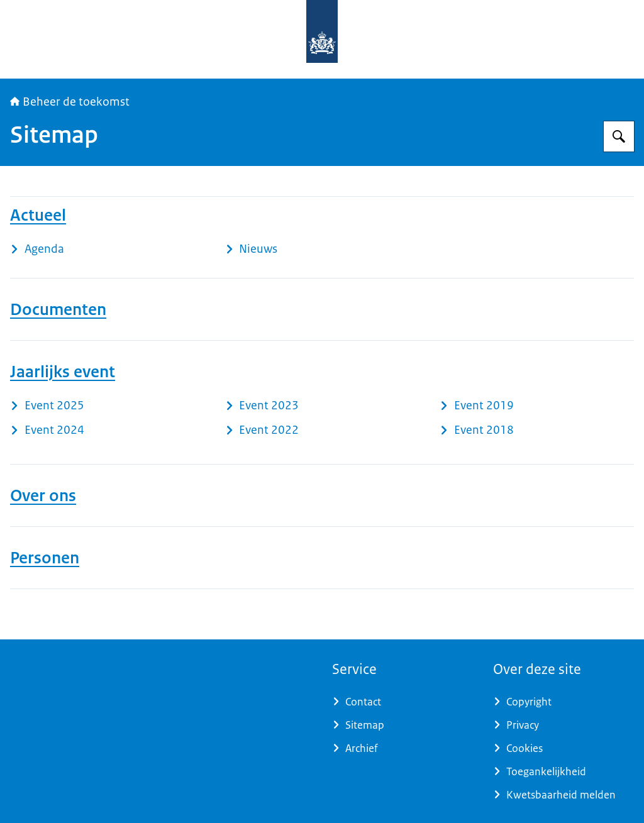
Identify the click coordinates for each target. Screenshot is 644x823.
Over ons (43, 495)
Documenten (58, 309)
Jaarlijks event (63, 372)
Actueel (38, 215)
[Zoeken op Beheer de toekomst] (619, 136)
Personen (45, 558)
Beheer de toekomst (70, 102)
